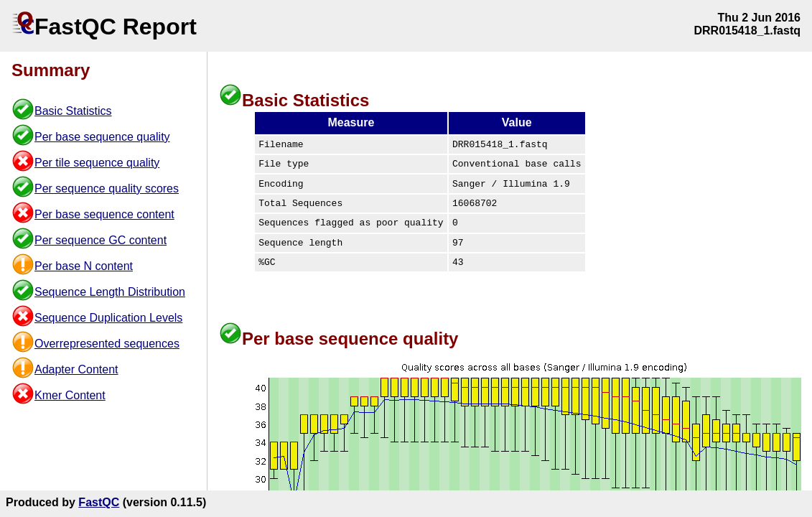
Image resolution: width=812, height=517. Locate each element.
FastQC (99, 502)
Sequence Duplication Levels (108, 318)
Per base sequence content (104, 214)
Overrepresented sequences (107, 344)
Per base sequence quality (102, 137)
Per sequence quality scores (107, 188)
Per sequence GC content (101, 240)
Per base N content (84, 266)
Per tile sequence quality (97, 163)
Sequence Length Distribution (110, 292)
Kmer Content (70, 395)
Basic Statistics (73, 111)
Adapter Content (76, 369)
